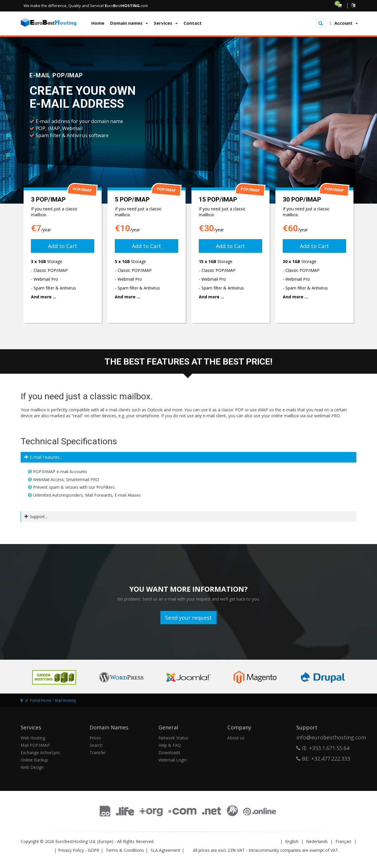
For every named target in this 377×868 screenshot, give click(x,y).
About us (236, 738)
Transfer (98, 753)
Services (166, 23)
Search (96, 745)
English (292, 841)
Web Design (32, 767)
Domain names (129, 23)
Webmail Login (173, 760)
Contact (193, 23)
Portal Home (41, 700)
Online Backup (34, 760)
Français (343, 841)
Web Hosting (33, 738)
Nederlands (317, 841)
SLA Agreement (165, 850)
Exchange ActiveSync (40, 753)
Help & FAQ (170, 745)
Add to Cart (63, 246)
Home (98, 23)
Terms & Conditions (125, 850)
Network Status (173, 738)
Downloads (169, 753)
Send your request (188, 618)
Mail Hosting (65, 700)
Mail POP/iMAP (35, 745)
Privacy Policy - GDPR (79, 850)
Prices (95, 738)
